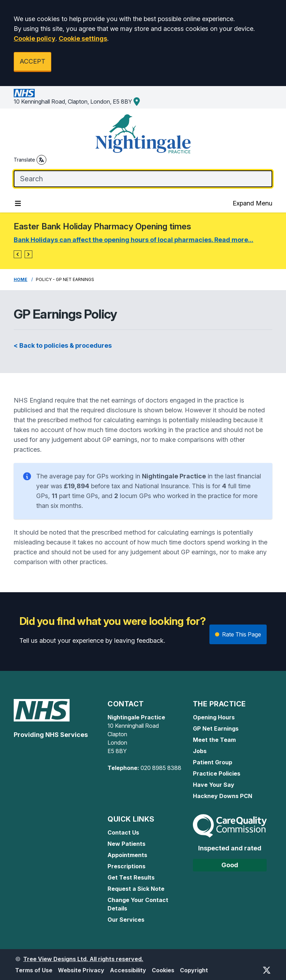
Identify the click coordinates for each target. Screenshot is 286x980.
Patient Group (213, 762)
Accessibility (128, 970)
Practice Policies (217, 773)
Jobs (200, 751)
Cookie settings (83, 38)
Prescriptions (126, 866)
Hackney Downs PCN (223, 796)
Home (21, 279)
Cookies (163, 970)
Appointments (127, 855)
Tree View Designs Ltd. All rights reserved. (83, 959)
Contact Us (123, 832)
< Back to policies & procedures (63, 345)
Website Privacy (81, 970)
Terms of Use (34, 970)
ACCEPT (32, 61)
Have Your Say (214, 785)
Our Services (126, 920)
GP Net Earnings (216, 729)
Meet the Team (214, 740)
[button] (18, 254)
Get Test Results (131, 877)
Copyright (194, 970)
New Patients (126, 844)
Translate (30, 160)
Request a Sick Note (136, 889)
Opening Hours (214, 717)
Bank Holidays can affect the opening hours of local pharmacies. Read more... (134, 240)
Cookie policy (35, 38)
